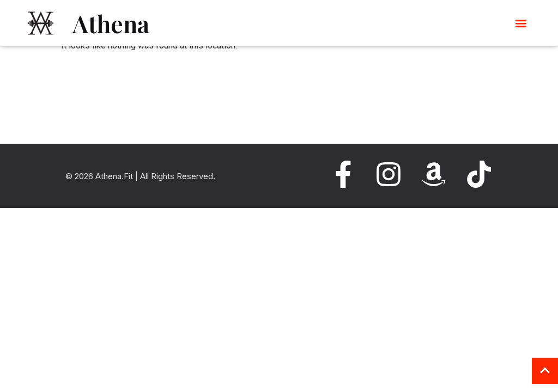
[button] (521, 23)
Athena (111, 23)
